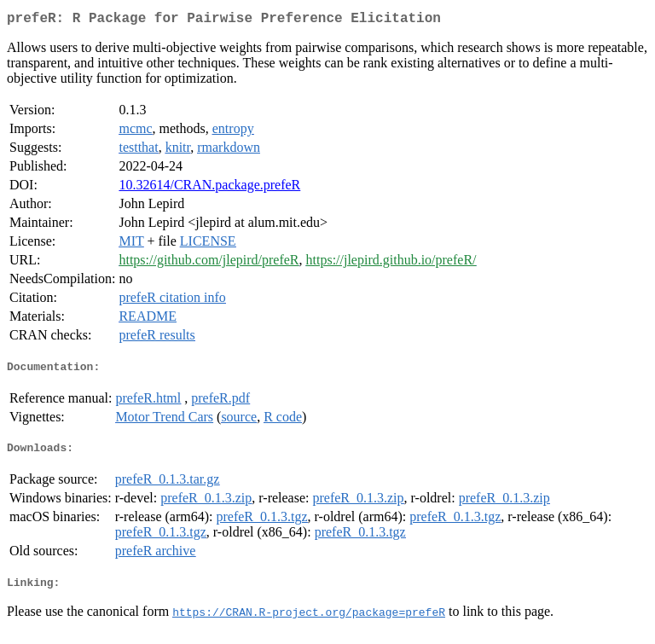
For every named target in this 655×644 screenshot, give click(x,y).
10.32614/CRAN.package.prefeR (209, 188)
